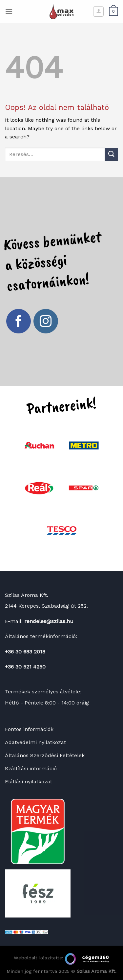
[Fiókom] (98, 11)
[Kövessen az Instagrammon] (46, 321)
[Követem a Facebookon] (19, 321)
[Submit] (112, 154)
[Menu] (9, 11)
